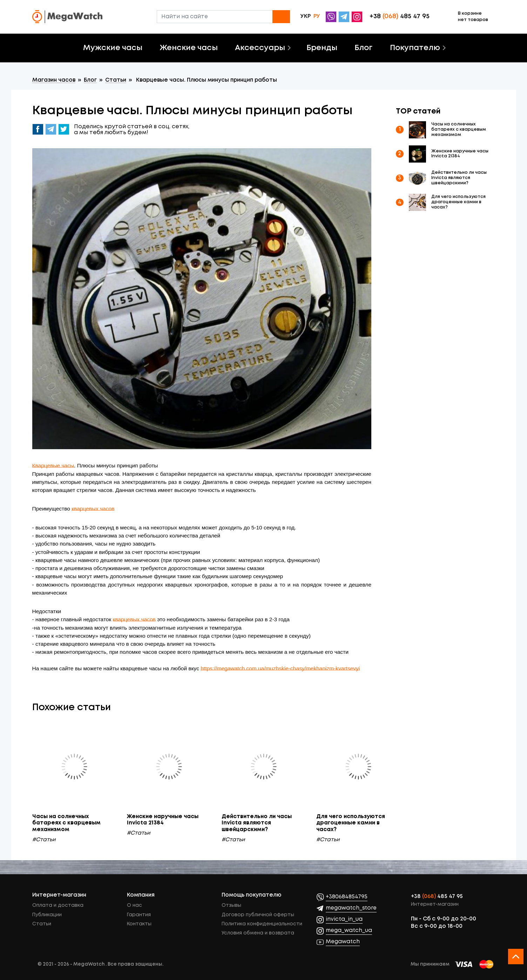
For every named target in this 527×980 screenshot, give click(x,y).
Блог (363, 48)
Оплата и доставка (58, 905)
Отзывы (231, 905)
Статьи (42, 924)
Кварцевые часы (53, 465)
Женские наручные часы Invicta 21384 (460, 154)
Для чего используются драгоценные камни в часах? (458, 202)
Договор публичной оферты (258, 915)
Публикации (47, 915)
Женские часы (189, 48)
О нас (134, 905)
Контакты (139, 924)
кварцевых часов (93, 509)
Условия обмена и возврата (258, 933)
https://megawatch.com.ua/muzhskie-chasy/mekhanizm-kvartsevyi (280, 668)
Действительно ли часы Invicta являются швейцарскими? (459, 178)
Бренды (322, 48)
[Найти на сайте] (223, 17)
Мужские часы (113, 48)
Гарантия (139, 915)
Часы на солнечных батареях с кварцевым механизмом (459, 129)
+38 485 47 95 (437, 897)
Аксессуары (260, 48)
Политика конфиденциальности (262, 924)
